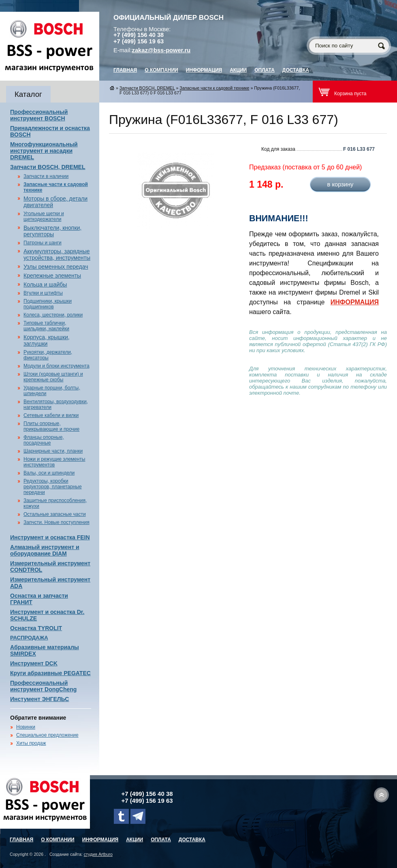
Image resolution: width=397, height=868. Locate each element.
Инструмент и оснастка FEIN (50, 537)
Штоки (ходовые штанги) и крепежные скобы (53, 377)
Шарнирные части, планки (53, 451)
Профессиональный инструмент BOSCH (39, 115)
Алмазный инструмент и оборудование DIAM (45, 550)
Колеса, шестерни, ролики (53, 315)
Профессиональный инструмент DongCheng (43, 686)
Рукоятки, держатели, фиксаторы (48, 355)
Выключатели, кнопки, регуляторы (52, 231)
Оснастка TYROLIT (36, 628)
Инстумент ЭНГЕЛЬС (39, 699)
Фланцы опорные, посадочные (44, 440)
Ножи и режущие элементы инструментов (54, 462)
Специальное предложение (47, 735)
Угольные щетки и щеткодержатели (44, 216)
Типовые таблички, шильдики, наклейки (46, 326)
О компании (161, 70)
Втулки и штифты (43, 293)
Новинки (26, 727)
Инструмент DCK (34, 663)
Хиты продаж (31, 743)
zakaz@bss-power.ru (161, 50)
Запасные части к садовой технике (214, 88)
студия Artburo (98, 854)
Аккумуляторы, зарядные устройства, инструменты (57, 254)
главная (125, 70)
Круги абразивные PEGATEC (50, 673)
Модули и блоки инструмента (57, 366)
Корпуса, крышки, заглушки (47, 340)
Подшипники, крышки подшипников (48, 304)
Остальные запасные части (55, 514)
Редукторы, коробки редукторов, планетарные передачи (53, 487)
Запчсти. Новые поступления (57, 522)
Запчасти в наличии (46, 176)
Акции (238, 70)
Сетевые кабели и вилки (51, 415)
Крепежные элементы (52, 276)
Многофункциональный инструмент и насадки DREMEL (44, 151)
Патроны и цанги (43, 243)
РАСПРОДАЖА (29, 638)
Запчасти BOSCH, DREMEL (48, 167)
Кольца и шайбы (45, 284)
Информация (204, 70)
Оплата (265, 70)
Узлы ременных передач (56, 267)
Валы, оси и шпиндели (49, 473)
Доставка (296, 70)
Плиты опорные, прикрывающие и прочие (51, 426)
